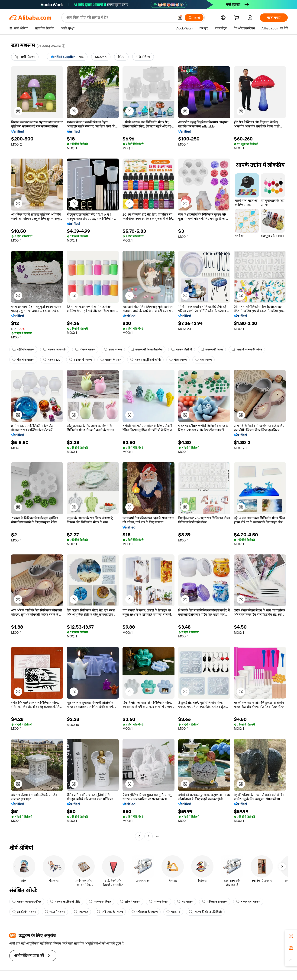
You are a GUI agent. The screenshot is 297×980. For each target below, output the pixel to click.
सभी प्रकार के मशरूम (110, 912)
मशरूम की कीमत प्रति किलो (205, 912)
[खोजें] (194, 18)
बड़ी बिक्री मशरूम (23, 350)
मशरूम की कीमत (212, 350)
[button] (180, 18)
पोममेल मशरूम (85, 350)
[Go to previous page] (139, 836)
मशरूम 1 (173, 912)
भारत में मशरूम (55, 912)
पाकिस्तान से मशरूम (215, 902)
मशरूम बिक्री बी (182, 350)
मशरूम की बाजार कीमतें (27, 902)
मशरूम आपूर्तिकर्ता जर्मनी (145, 360)
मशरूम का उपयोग (55, 350)
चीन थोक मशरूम (23, 360)
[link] (291, 936)
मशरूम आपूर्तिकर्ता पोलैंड (65, 902)
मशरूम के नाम (159, 902)
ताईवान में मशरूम (80, 360)
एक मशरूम (203, 360)
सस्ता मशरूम (113, 350)
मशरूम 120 (52, 360)
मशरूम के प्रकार (111, 360)
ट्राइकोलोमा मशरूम (24, 912)
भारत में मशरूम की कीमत (247, 350)
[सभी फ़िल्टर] (25, 57)
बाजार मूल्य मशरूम (248, 902)
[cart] (237, 18)
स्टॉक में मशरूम (130, 902)
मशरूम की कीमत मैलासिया (147, 350)
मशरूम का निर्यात (100, 902)
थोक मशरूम (178, 360)
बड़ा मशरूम (185, 902)
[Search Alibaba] (120, 18)
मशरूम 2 (81, 912)
